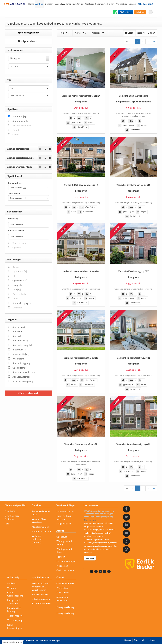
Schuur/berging (22, 303)
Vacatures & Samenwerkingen (99, 4)
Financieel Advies (75, 4)
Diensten (49, 4)
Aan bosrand (19, 327)
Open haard (20, 281)
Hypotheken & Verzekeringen (42, 578)
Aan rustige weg (22, 345)
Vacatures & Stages (66, 506)
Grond (16, 130)
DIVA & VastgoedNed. (16, 506)
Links (143, 640)
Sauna (15, 299)
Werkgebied (121, 4)
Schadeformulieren (41, 604)
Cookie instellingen (12, 642)
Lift (14, 276)
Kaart (151, 33)
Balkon (16, 267)
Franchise (36, 506)
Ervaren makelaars (65, 512)
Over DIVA (60, 4)
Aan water (18, 332)
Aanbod (39, 4)
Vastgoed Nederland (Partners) (37, 539)
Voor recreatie (19, 243)
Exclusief (61, 557)
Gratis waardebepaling (15, 594)
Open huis (18, 248)
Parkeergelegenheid (22, 126)
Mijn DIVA (140, 12)
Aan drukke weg (20, 341)
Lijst (141, 33)
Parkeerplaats (19, 294)
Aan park (17, 336)
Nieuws (128, 640)
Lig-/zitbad (20, 272)
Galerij (129, 33)
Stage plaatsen (64, 524)
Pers (7, 524)
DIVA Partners (126, 12)
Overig (16, 135)
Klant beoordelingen (15, 627)
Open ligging (19, 368)
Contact (133, 4)
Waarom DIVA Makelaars (39, 521)
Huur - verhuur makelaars (64, 518)
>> (154, 42)
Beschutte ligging (21, 363)
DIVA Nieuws (63, 593)
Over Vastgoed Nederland (12, 518)
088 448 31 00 (145, 4)
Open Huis (62, 537)
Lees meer (90, 558)
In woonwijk (21, 354)
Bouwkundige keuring (14, 610)
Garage (18, 285)
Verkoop (12, 588)
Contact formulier (65, 584)
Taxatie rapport (15, 616)
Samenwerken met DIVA (41, 513)
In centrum (19, 350)
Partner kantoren (40, 595)
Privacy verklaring (65, 607)
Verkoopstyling (15, 620)
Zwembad (17, 308)
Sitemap (152, 640)
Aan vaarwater (21, 377)
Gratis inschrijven (65, 570)
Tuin (17, 290)
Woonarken (62, 566)
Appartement (21, 121)
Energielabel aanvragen (13, 602)
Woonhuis (20, 117)
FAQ (136, 640)
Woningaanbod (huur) (64, 551)
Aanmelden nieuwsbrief (62, 599)
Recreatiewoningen (66, 561)
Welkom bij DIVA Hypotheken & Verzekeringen (40, 587)
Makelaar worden (40, 527)
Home (31, 4)
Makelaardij (13, 578)
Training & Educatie (42, 532)
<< (127, 42)
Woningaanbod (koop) (64, 543)
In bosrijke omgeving (23, 381)
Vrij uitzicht (18, 359)
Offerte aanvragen (41, 599)
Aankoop (12, 584)
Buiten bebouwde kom (24, 372)
